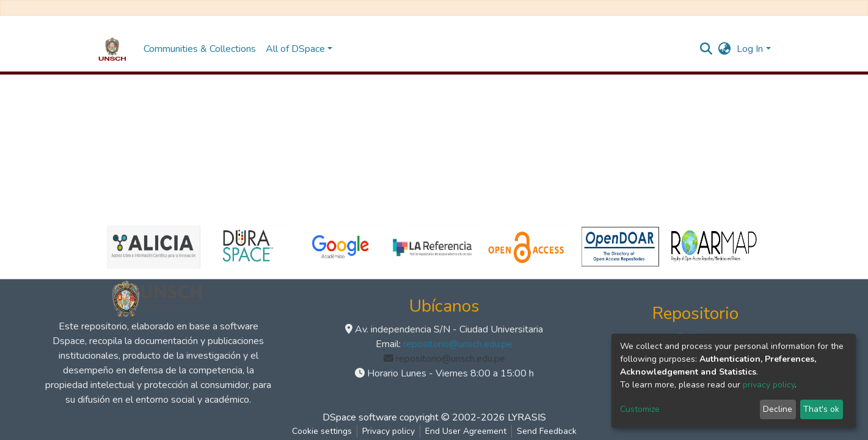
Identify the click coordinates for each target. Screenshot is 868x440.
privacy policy (769, 385)
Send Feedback (547, 431)
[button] (724, 49)
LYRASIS (527, 417)
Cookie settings (322, 431)
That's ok (821, 409)
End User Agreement (466, 431)
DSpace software (360, 417)
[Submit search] (706, 49)
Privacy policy (388, 431)
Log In (750, 49)
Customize (640, 409)
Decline (778, 409)
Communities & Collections (200, 49)
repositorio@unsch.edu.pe (458, 344)
